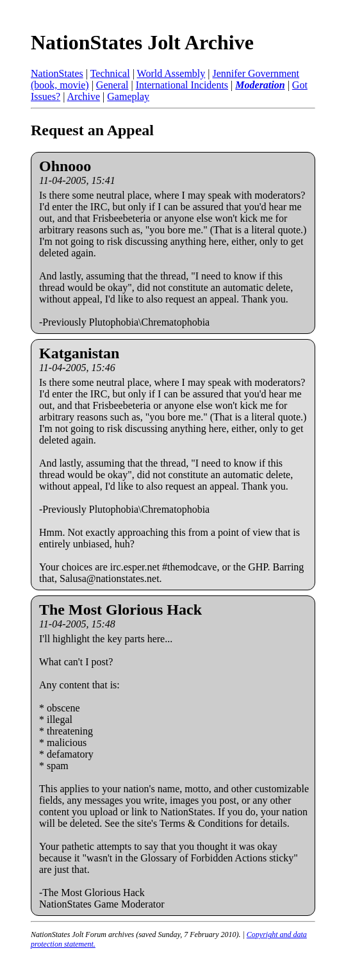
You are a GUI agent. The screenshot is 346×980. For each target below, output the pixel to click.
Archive (84, 96)
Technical (110, 73)
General (112, 85)
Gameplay (128, 96)
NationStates (57, 73)
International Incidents (182, 85)
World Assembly (171, 73)
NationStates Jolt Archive (142, 42)
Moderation (260, 85)
